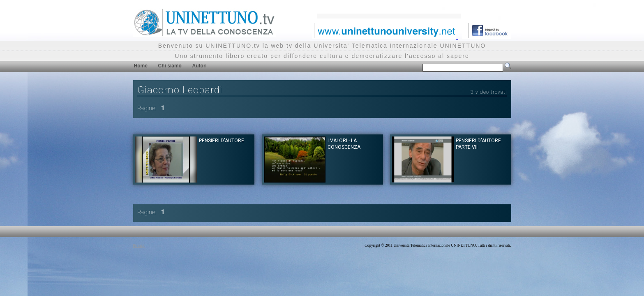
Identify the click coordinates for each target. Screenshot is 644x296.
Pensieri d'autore (222, 141)
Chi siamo (170, 66)
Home (141, 66)
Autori (200, 66)
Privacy (139, 245)
